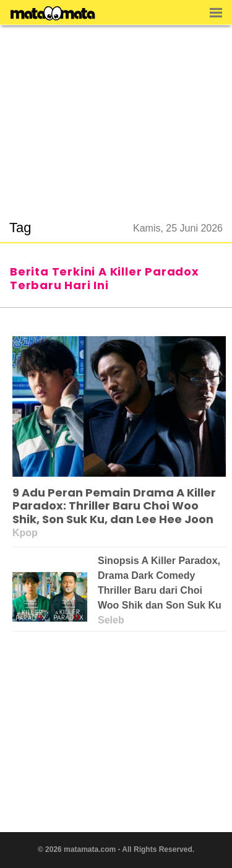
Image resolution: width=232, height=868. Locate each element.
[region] (116, 115)
